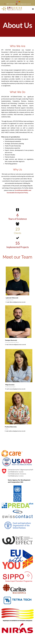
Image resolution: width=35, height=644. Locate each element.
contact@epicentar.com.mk (24, 4)
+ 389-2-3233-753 (10, 4)
